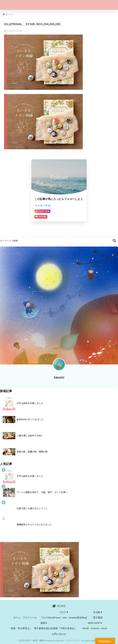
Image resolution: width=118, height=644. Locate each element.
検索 (114, 241)
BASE (86, 628)
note (65, 618)
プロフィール (30, 618)
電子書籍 (98, 618)
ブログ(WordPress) (51, 618)
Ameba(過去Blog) (78, 618)
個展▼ (44, 623)
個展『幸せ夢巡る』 (21, 628)
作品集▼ (98, 612)
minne (104, 628)
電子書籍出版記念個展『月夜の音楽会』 (55, 628)
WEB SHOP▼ (95, 623)
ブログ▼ (64, 612)
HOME (59, 606)
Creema (95, 628)
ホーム (17, 618)
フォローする (43, 206)
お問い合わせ (59, 634)
